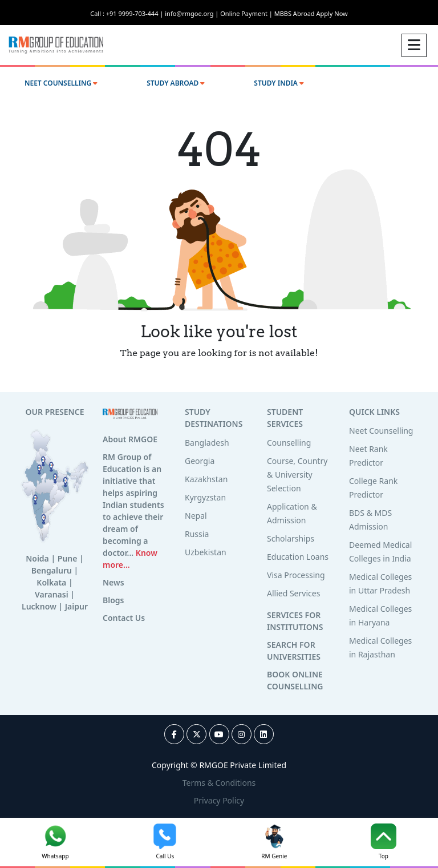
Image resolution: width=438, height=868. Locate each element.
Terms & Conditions (219, 783)
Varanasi (52, 594)
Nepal (196, 516)
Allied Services (293, 593)
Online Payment (247, 13)
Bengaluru (52, 570)
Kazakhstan (206, 479)
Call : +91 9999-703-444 (127, 13)
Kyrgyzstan (205, 497)
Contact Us (124, 618)
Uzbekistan (206, 552)
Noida (37, 558)
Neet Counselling (381, 431)
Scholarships (291, 538)
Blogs (113, 600)
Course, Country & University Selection (297, 475)
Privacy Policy (219, 800)
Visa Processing (296, 575)
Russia (197, 534)
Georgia (200, 461)
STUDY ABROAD (176, 83)
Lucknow (39, 606)
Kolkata (51, 582)
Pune (68, 558)
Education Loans (298, 557)
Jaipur (76, 606)
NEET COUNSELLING (61, 83)
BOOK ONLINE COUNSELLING (295, 680)
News (113, 582)
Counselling (289, 443)
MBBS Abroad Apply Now (311, 13)
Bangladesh (207, 443)
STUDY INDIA (279, 83)
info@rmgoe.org (192, 13)
